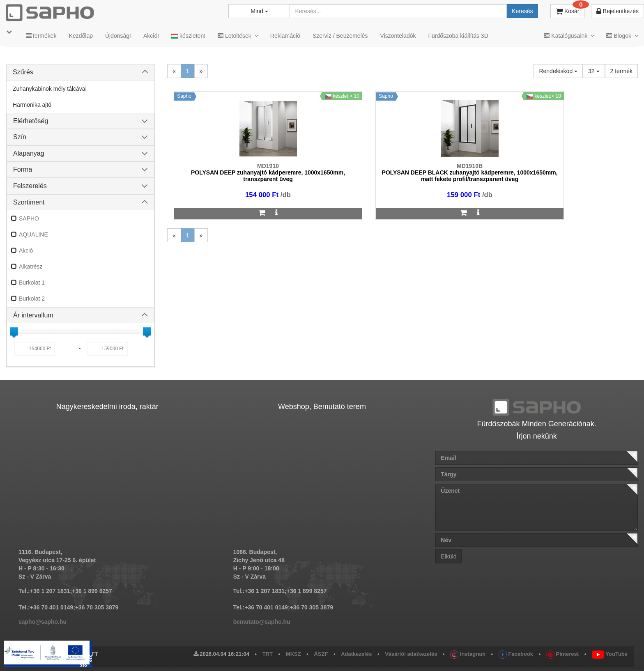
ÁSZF (321, 654)
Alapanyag (29, 153)
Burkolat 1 (32, 283)
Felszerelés (30, 186)
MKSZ (293, 654)
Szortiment (29, 202)
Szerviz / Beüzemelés (340, 36)
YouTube (610, 654)
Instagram (468, 654)
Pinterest (562, 654)
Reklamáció (285, 36)
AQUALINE (33, 234)
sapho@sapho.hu (43, 622)
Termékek (41, 36)
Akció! (151, 36)
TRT (268, 654)
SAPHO (29, 218)
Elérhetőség (31, 121)
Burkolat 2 (32, 299)
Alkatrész (31, 267)
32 (594, 71)
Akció (26, 250)
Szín (20, 137)
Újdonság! (118, 36)
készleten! (188, 36)
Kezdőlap (81, 36)
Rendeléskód (558, 71)
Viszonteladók (398, 36)
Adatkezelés (356, 654)
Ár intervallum (33, 315)
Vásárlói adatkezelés (411, 654)
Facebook (516, 654)
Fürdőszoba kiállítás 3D (458, 36)
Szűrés (23, 72)
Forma (23, 169)
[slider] (14, 331)
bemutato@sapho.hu (262, 622)
